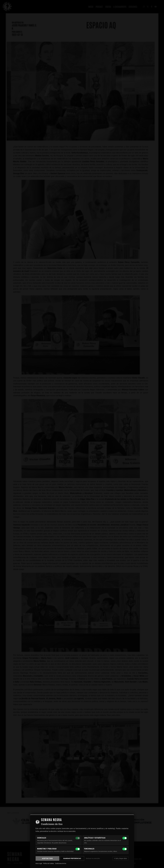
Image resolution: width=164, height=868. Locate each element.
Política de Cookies (48, 863)
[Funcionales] (125, 849)
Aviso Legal (39, 863)
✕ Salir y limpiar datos (120, 858)
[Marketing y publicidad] (78, 849)
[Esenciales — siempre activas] (78, 838)
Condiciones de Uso (61, 863)
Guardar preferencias (72, 858)
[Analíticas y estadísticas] (125, 838)
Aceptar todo (47, 858)
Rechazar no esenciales (93, 858)
